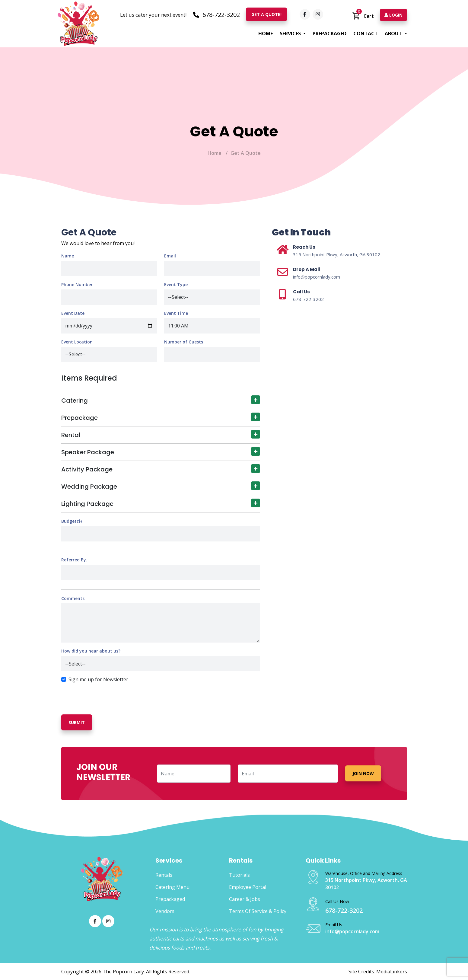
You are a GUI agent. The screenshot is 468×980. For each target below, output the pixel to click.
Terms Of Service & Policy (258, 911)
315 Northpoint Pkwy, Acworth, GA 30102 (337, 254)
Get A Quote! (266, 14)
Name (68, 256)
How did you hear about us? (91, 651)
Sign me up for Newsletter (98, 679)
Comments (73, 598)
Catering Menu (172, 887)
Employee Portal (248, 887)
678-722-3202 (216, 15)
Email (170, 256)
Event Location (77, 342)
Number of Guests (184, 342)
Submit (77, 722)
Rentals (164, 875)
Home (266, 34)
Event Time (176, 313)
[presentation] (107, 695)
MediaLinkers (392, 972)
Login (393, 15)
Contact (366, 34)
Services (291, 34)
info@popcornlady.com (317, 277)
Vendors (165, 911)
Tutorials (239, 875)
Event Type (176, 284)
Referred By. (74, 560)
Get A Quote (246, 153)
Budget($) (72, 521)
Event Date (73, 313)
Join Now (363, 773)
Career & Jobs (245, 899)
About (394, 34)
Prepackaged (330, 34)
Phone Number (77, 284)
